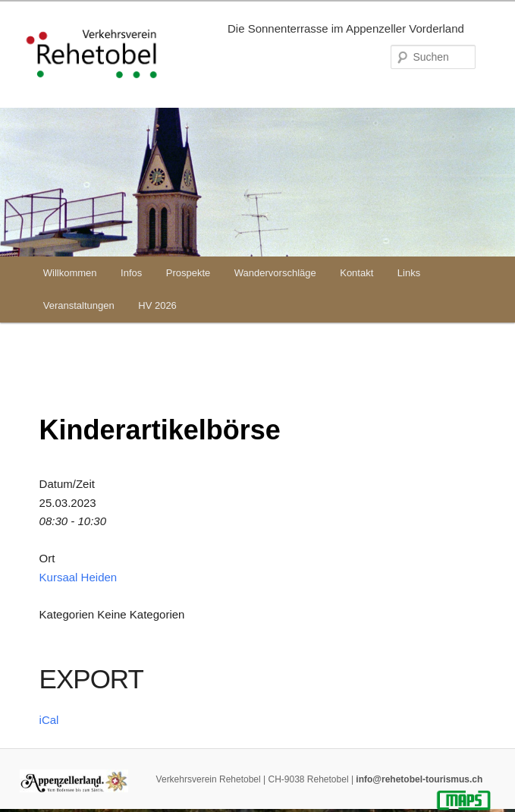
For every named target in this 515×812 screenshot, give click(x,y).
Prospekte (188, 273)
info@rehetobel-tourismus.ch (419, 779)
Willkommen (70, 273)
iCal (49, 720)
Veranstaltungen (79, 305)
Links (409, 273)
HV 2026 (157, 305)
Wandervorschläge (275, 273)
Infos (131, 273)
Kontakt (356, 273)
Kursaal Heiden (79, 577)
